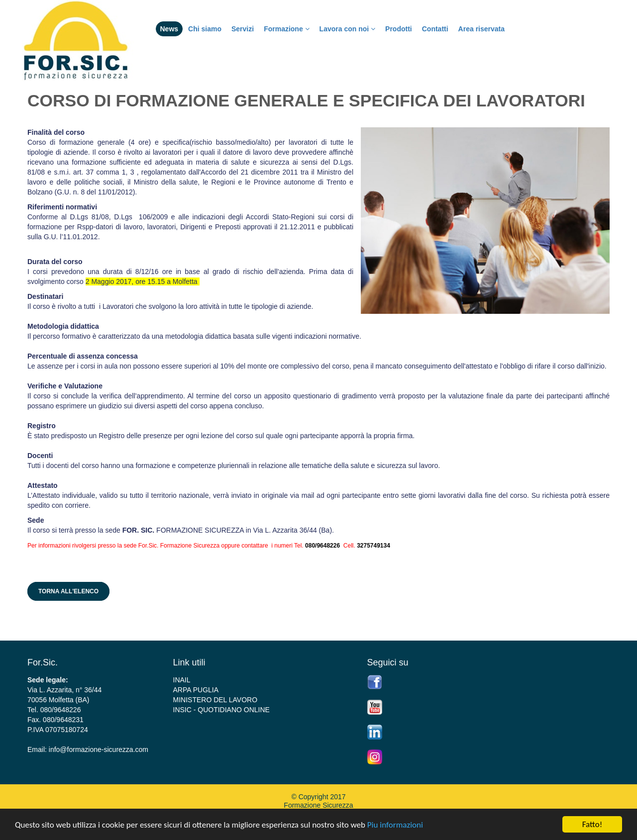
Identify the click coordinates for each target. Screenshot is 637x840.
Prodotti (399, 29)
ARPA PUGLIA (196, 690)
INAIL (182, 680)
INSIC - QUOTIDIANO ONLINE (221, 710)
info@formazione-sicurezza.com (99, 749)
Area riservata (481, 29)
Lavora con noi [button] (347, 29)
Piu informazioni (395, 825)
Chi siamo (205, 29)
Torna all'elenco (68, 591)
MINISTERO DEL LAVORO (215, 700)
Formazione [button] (286, 29)
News (169, 29)
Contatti (435, 29)
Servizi (243, 29)
